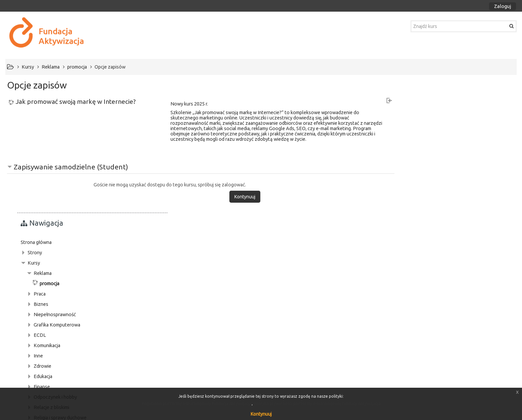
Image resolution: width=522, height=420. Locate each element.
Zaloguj (503, 6)
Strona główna (418, 108)
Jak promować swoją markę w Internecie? (76, 102)
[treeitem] (458, 108)
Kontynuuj (261, 414)
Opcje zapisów (110, 67)
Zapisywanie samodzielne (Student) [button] (71, 167)
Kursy (415, 128)
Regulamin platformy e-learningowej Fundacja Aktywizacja (197, 404)
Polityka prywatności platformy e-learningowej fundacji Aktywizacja (317, 404)
